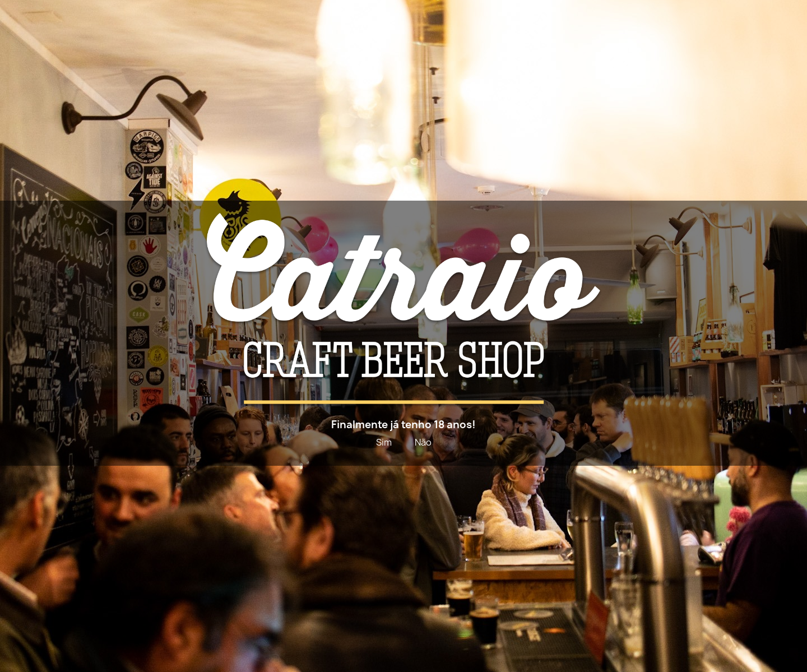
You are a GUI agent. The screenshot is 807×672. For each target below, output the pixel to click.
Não (423, 442)
